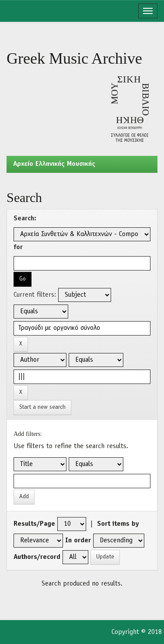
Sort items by (118, 524)
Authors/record (37, 557)
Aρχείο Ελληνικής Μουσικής (54, 164)
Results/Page (34, 524)
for (18, 247)
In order (78, 541)
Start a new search (42, 407)
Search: (25, 219)
